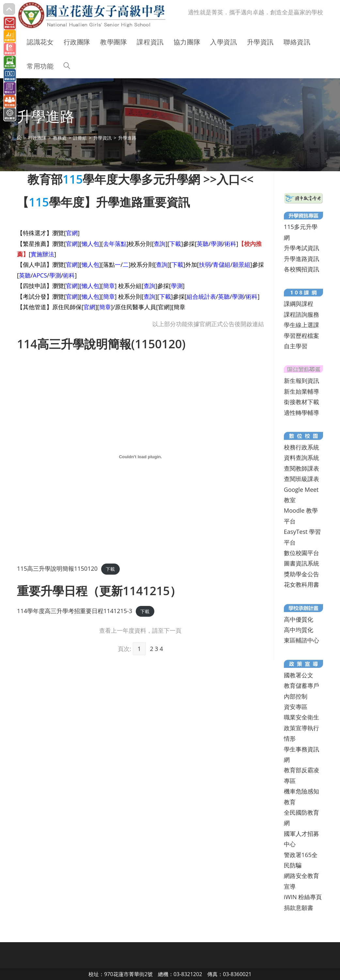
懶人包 (90, 244)
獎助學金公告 (301, 574)
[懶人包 (89, 286)
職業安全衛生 (301, 717)
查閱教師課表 (301, 468)
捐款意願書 (299, 908)
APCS (40, 275)
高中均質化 (299, 630)
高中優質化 (299, 619)
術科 (230, 244)
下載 (175, 244)
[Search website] (67, 66)
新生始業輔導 (301, 391)
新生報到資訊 (301, 381)
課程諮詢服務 (301, 314)
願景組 (241, 264)
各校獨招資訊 (301, 269)
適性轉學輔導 (301, 413)
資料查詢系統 (301, 458)
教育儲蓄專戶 (301, 686)
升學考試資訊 (301, 248)
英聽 (203, 244)
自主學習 (296, 346)
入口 (228, 179)
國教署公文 (299, 675)
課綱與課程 (299, 304)
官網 (72, 233)
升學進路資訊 (301, 259)
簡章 (109, 286)
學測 (217, 244)
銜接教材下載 (301, 402)
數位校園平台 (301, 553)
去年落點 (115, 244)
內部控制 (296, 696)
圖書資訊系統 (301, 563)
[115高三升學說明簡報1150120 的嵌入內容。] (140, 457)
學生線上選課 (301, 325)
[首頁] (19, 138)
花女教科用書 (301, 584)
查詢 (160, 244)
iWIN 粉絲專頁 (303, 897)
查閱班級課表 (301, 479)
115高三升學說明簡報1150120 (57, 568)
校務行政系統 (301, 447)
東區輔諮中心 (301, 640)
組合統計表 (201, 296)
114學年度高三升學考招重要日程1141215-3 (75, 611)
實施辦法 (42, 254)
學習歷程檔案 (301, 336)
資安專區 (296, 707)
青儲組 (222, 264)
